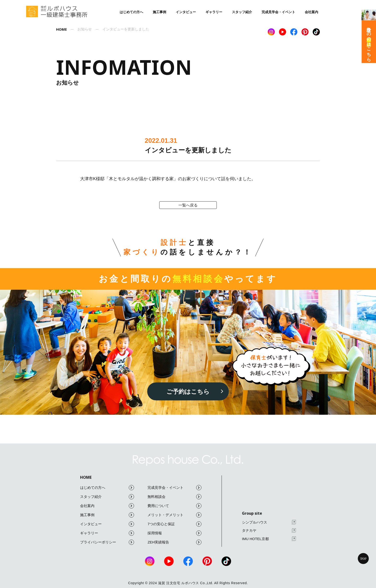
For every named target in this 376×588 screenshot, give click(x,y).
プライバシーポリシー (107, 542)
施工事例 (159, 12)
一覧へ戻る (188, 205)
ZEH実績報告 (174, 542)
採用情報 (174, 533)
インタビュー (186, 12)
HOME (86, 477)
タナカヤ (269, 531)
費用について (174, 506)
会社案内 (311, 12)
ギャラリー (214, 12)
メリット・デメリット (174, 515)
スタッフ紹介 (242, 12)
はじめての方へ (131, 12)
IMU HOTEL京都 (269, 539)
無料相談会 (174, 497)
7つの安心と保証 (174, 524)
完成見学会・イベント (278, 12)
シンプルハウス (269, 522)
